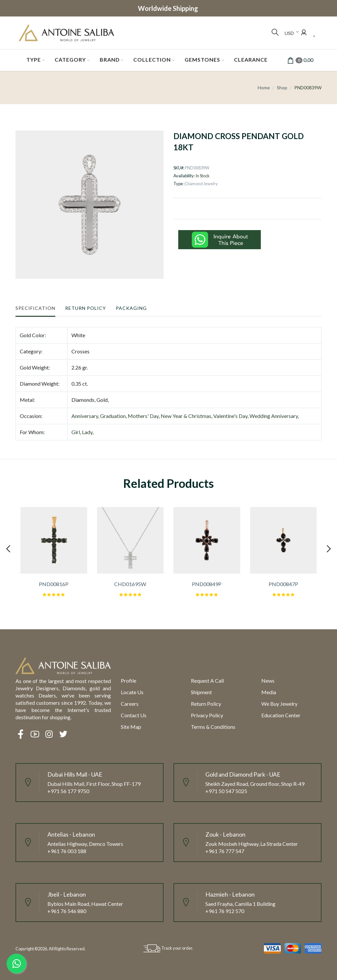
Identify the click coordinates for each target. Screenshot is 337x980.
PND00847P (283, 584)
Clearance (251, 59)
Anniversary (85, 416)
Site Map (131, 727)
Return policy (206, 704)
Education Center (281, 715)
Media (269, 692)
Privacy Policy (207, 715)
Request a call (207, 681)
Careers (130, 704)
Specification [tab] (35, 308)
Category (70, 59)
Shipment (201, 692)
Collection (152, 59)
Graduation (113, 416)
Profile (129, 681)
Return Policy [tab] (86, 308)
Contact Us (134, 715)
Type (34, 59)
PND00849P (207, 584)
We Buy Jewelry (279, 704)
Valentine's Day (230, 416)
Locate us (132, 692)
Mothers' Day (143, 416)
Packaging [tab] (131, 308)
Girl (76, 432)
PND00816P (54, 584)
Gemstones (202, 59)
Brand (110, 59)
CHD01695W (130, 584)
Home (264, 88)
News (268, 681)
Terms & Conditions (213, 727)
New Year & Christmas (186, 416)
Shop (282, 88)
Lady (87, 432)
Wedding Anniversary (274, 416)
